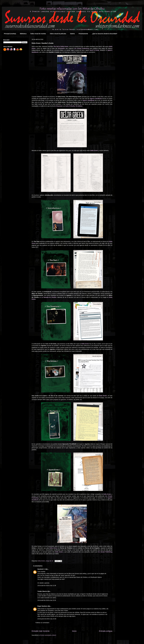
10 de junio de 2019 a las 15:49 (47, 619)
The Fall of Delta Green (61, 46)
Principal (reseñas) (10, 34)
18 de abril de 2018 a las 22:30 (47, 600)
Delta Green (94, 151)
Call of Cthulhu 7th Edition (74, 106)
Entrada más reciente (41, 631)
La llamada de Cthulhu (49, 297)
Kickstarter (61, 48)
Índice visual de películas (58, 34)
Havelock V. (41, 569)
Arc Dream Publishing (82, 48)
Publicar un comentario (42, 623)
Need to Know (94, 50)
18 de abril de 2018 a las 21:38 (47, 586)
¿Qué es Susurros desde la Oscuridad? (105, 34)
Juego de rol (49, 561)
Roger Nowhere (42, 606)
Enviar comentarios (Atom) (48, 635)
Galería (72, 34)
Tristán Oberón (42, 591)
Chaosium (59, 106)
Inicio (74, 631)
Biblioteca (23, 34)
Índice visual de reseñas (38, 34)
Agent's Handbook (96, 99)
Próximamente (83, 34)
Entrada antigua (106, 631)
